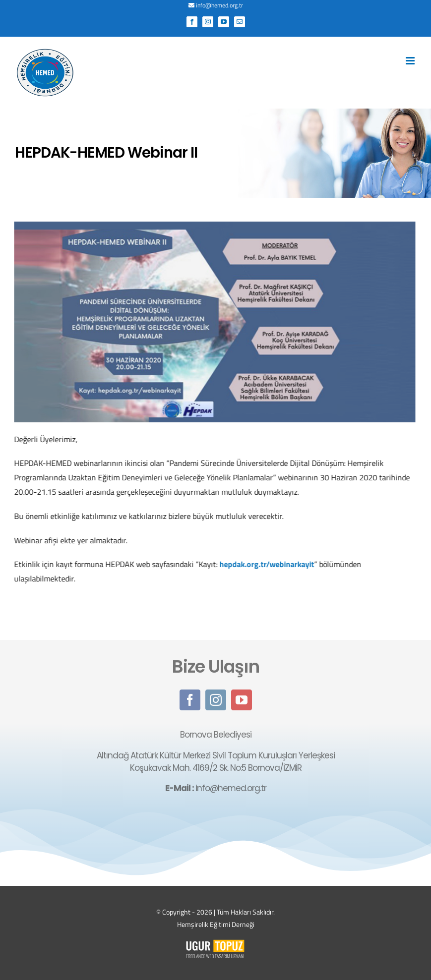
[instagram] (216, 702)
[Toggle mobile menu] (411, 61)
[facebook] (190, 702)
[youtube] (242, 702)
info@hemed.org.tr (219, 5)
